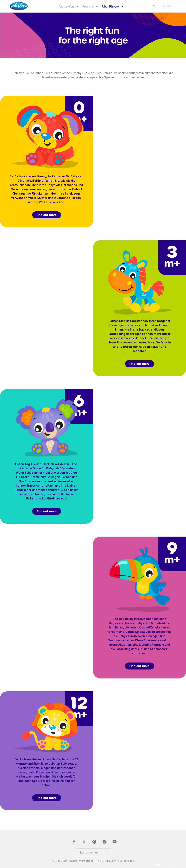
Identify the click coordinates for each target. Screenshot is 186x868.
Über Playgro (111, 7)
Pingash (171, 864)
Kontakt (168, 6)
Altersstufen (66, 7)
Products (88, 7)
